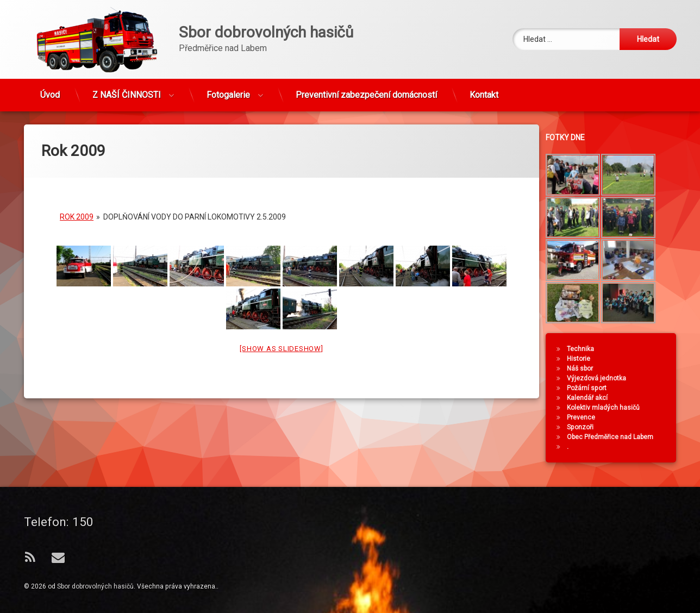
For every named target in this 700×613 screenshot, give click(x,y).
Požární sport (592, 388)
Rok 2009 (77, 206)
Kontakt (484, 90)
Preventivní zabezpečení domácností (366, 90)
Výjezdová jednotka (601, 378)
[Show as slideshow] (281, 338)
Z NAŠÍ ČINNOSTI (127, 90)
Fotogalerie (228, 90)
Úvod (50, 90)
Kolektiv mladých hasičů (608, 408)
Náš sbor (585, 368)
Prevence (586, 417)
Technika (585, 349)
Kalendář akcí (592, 398)
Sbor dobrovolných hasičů (95, 586)
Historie (583, 359)
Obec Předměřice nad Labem (615, 437)
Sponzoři (585, 427)
